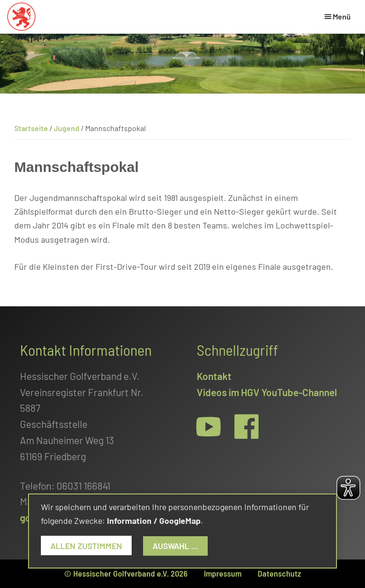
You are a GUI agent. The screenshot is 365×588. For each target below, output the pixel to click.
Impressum (223, 573)
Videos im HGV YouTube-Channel (267, 392)
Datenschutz (279, 573)
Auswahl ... (175, 546)
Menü (342, 16)
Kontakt (214, 376)
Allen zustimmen (86, 546)
